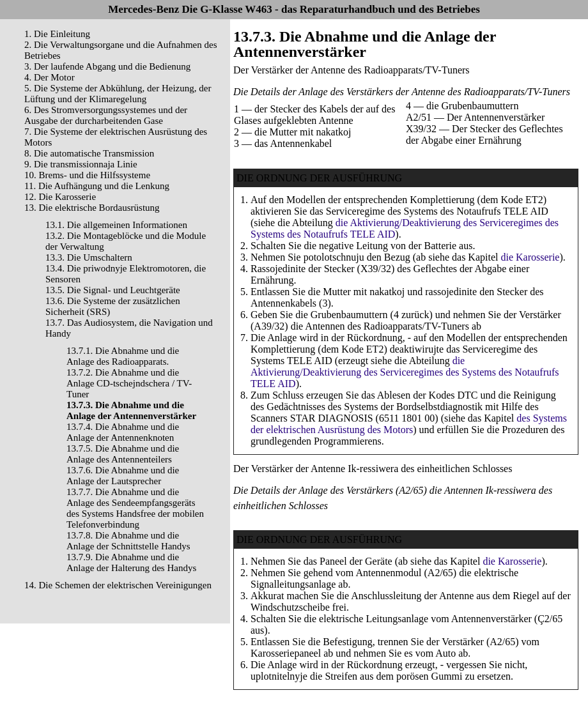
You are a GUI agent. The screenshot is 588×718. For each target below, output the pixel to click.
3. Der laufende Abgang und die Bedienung (107, 66)
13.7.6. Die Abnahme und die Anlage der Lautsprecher (123, 476)
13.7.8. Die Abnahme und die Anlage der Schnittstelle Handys (128, 541)
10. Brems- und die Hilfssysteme (87, 175)
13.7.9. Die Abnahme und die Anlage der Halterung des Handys (131, 562)
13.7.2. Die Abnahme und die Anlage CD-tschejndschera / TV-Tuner (129, 383)
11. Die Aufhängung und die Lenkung (97, 186)
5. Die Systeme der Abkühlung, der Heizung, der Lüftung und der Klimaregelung (118, 94)
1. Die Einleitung (57, 34)
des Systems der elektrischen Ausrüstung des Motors (409, 424)
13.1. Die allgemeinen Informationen (116, 225)
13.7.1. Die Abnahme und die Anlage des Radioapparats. (123, 356)
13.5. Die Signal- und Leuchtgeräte (113, 290)
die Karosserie (530, 257)
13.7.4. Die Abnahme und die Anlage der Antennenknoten (123, 432)
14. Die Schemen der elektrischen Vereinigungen (118, 585)
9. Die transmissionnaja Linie (81, 164)
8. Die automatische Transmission (89, 153)
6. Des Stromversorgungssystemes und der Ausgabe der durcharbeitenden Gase (106, 115)
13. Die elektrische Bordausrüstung (92, 208)
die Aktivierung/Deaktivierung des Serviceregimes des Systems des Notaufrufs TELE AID (405, 372)
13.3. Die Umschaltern (89, 257)
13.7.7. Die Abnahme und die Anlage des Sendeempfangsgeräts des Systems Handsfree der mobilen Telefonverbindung (135, 508)
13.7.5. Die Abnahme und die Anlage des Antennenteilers (123, 454)
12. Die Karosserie (60, 197)
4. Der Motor (50, 77)
